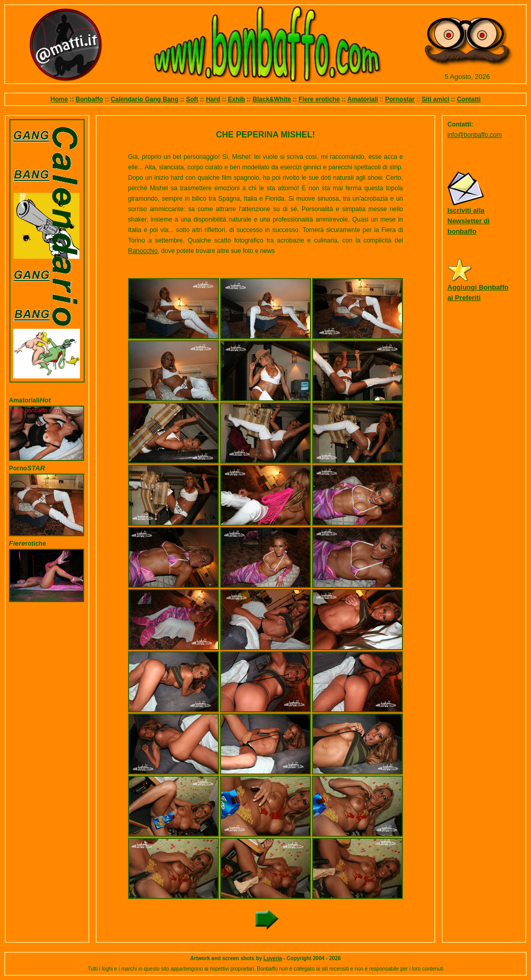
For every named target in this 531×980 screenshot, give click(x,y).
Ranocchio (143, 251)
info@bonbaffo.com (475, 135)
